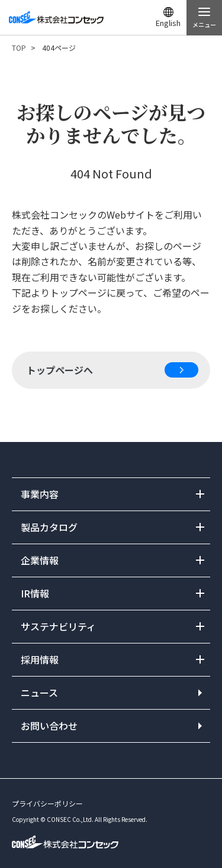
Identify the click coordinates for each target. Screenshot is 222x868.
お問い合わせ (49, 726)
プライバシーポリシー (47, 803)
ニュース (39, 693)
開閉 (111, 494)
